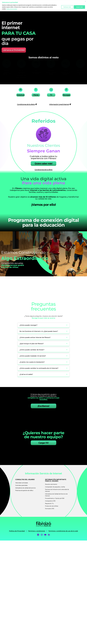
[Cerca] (85, 1)
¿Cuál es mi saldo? (26, 374)
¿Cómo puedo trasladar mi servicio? (33, 356)
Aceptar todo (79, 7)
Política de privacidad (12, 9)
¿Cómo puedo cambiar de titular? (32, 350)
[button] (43, 325)
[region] (43, 6)
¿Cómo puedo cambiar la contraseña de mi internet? (39, 368)
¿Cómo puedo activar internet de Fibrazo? (35, 337)
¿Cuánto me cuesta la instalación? (32, 362)
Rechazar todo (67, 7)
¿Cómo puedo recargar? (28, 325)
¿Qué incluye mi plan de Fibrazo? (32, 344)
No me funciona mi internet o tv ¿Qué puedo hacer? (39, 331)
